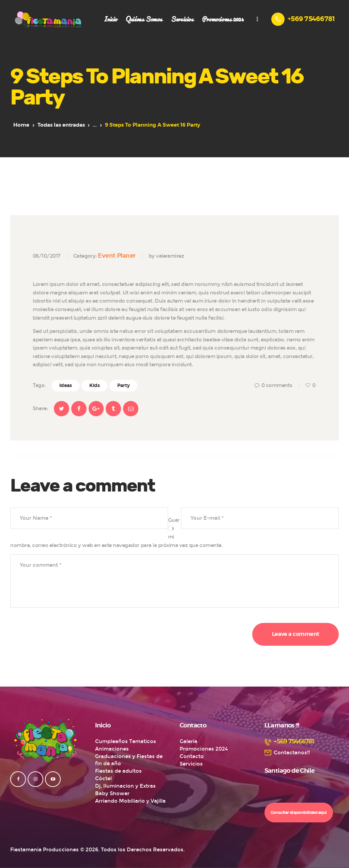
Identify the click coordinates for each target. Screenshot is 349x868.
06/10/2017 (47, 256)
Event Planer (117, 256)
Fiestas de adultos (118, 771)
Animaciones (112, 749)
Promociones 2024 (204, 749)
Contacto (192, 756)
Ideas (66, 386)
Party (124, 386)
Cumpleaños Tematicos (126, 741)
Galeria (188, 741)
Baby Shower (112, 793)
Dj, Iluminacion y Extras (125, 786)
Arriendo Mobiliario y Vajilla (130, 801)
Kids (95, 386)
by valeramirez (166, 256)
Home (21, 125)
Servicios (191, 764)
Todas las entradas (61, 125)
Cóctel (103, 778)
